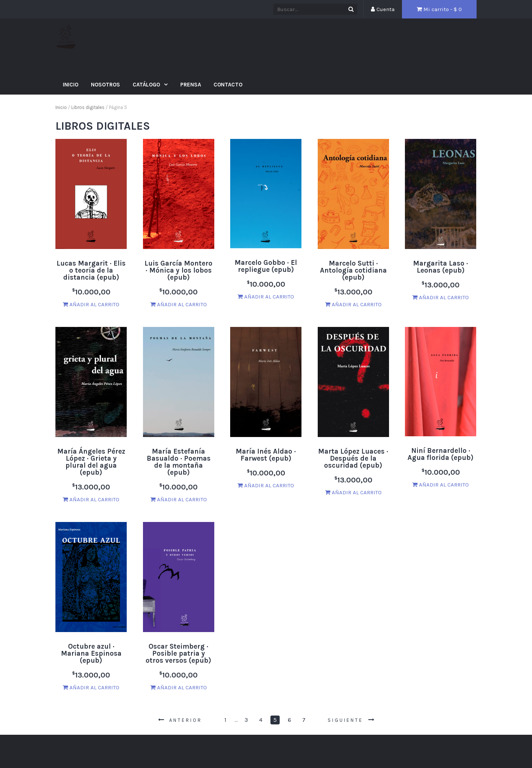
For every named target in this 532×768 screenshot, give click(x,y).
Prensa (191, 85)
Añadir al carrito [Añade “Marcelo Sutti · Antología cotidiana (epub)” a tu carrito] (353, 304)
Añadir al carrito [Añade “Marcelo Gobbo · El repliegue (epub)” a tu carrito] (266, 297)
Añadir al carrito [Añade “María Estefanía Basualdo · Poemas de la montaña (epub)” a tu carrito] (179, 499)
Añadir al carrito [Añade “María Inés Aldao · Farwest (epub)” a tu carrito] (266, 485)
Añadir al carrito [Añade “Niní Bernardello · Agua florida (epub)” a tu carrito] (441, 485)
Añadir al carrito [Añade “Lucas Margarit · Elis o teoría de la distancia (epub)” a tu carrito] (91, 304)
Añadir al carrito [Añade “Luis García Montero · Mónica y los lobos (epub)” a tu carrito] (179, 304)
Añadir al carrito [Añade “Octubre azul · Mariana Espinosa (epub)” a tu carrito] (91, 687)
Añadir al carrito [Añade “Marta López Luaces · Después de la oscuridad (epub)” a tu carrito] (353, 492)
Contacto (228, 85)
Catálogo (147, 85)
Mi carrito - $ (439, 9)
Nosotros (105, 85)
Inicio (71, 85)
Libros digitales (88, 107)
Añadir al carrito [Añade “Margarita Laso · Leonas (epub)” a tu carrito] (441, 297)
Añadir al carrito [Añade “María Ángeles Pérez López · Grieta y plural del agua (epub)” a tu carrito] (91, 499)
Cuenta (383, 9)
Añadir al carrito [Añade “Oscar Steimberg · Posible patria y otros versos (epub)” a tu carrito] (179, 687)
